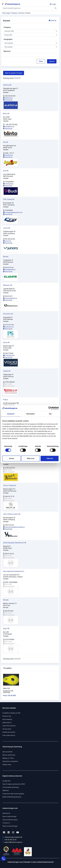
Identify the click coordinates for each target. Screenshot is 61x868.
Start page (6, 13)
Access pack (7, 729)
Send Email (8, 100)
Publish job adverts (9, 732)
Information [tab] (31, 414)
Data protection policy (10, 820)
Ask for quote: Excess (14, 73)
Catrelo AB (7, 371)
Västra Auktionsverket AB (12, 514)
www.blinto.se (9, 126)
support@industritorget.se (12, 842)
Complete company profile (11, 713)
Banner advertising (9, 755)
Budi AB (6, 171)
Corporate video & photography (13, 794)
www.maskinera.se (10, 298)
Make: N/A (7, 688)
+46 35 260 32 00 (9, 840)
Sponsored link (7, 752)
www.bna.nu (8, 155)
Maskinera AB (8, 285)
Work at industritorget (10, 826)
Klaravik (6, 257)
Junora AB (7, 228)
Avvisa (11, 458)
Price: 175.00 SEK (9, 695)
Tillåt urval (30, 458)
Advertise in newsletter (10, 761)
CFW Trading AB (9, 199)
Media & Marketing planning (12, 797)
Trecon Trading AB (9, 485)
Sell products (7, 722)
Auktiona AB (7, 85)
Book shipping (7, 719)
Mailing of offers (8, 758)
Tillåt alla (50, 458)
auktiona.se (8, 98)
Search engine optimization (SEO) (14, 784)
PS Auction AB (8, 314)
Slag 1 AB (6, 628)
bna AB (6, 142)
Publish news (7, 765)
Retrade (6, 600)
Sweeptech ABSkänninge (8, 692)
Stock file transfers (9, 726)
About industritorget (9, 816)
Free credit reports (9, 735)
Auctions (21, 13)
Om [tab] (50, 414)
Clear (41, 61)
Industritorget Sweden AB (12, 837)
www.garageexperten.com (13, 212)
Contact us (6, 823)
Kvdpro (6, 400)
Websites (6, 790)
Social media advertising (11, 787)
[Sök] (56, 8)
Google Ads (6, 781)
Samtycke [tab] (11, 414)
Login (53, 4)
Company (14, 13)
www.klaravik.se (9, 270)
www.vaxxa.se (9, 355)
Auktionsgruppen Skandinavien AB (15, 543)
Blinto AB (6, 113)
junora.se (7, 241)
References (6, 813)
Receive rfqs (7, 716)
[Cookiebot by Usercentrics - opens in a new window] (50, 408)
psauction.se (8, 327)
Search (52, 61)
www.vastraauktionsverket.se (14, 527)
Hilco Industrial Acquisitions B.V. (14, 571)
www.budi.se (8, 184)
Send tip (53, 20)
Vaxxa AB (6, 342)
